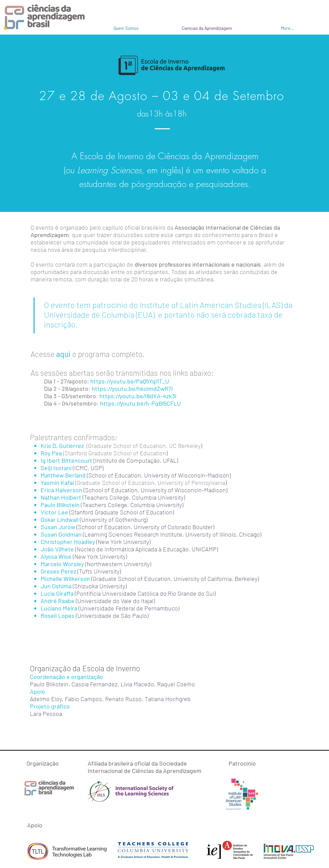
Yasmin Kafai (57, 483)
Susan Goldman (61, 534)
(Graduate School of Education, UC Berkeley (144, 446)
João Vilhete (57, 549)
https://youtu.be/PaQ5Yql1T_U (130, 381)
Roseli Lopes (58, 615)
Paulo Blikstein (60, 505)
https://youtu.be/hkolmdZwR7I (132, 389)
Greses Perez (58, 571)
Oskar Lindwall (60, 519)
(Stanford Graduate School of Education (115, 453)
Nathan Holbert (61, 497)
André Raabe (58, 601)
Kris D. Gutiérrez (64, 446)
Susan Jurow (59, 527)
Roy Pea (51, 453)
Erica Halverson (61, 490)
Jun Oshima (56, 586)
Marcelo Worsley (62, 564)
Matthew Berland (63, 475)
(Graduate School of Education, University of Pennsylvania (150, 483)
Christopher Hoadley (68, 542)
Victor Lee (55, 512)
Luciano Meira (59, 608)
